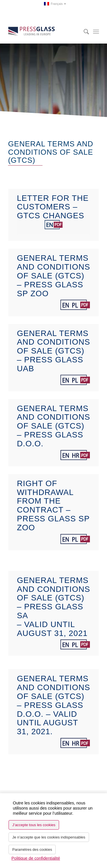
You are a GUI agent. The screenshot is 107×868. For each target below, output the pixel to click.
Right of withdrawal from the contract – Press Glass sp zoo (53, 505)
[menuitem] (55, 4)
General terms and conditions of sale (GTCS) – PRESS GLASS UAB (53, 351)
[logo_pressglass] (44, 32)
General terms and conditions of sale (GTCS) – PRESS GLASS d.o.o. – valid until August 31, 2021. (53, 705)
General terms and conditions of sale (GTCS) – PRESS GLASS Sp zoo (53, 276)
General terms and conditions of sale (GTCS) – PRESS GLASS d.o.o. (53, 426)
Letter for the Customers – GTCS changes (53, 207)
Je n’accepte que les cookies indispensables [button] (49, 837)
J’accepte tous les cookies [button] (34, 825)
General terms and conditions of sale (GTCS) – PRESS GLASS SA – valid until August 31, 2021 (53, 607)
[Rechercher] (83, 32)
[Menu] (96, 32)
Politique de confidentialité (36, 858)
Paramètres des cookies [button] (32, 850)
